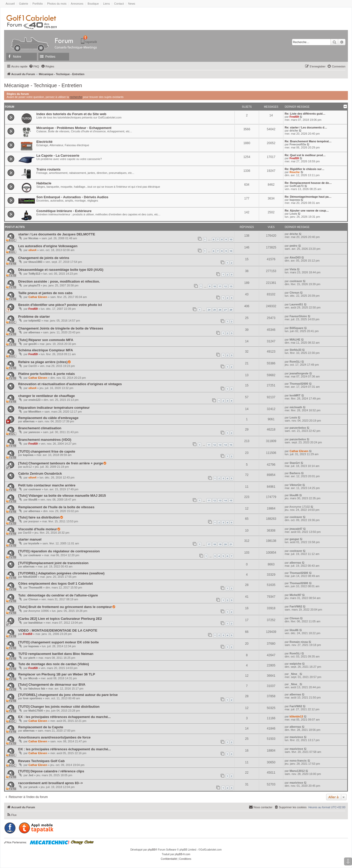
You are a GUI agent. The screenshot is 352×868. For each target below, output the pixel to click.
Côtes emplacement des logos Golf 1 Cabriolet (56, 583)
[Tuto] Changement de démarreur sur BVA (52, 685)
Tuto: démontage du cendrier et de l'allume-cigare (58, 595)
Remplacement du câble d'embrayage (48, 418)
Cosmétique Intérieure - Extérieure (64, 211)
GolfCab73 (297, 186)
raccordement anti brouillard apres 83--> (50, 783)
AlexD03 (295, 257)
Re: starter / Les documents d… (306, 127)
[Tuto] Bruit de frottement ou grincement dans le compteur (65, 607)
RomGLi (295, 362)
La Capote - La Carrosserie (58, 156)
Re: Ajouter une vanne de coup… (307, 211)
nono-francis (298, 761)
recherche (76, 97)
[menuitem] (34, 66)
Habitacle (44, 183)
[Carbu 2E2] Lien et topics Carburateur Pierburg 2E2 (60, 619)
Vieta (293, 269)
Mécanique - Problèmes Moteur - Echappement (74, 128)
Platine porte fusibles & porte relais (46, 374)
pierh (32, 658)
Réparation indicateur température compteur (54, 408)
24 (209, 310)
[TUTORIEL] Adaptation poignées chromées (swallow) (61, 573)
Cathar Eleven (38, 297)
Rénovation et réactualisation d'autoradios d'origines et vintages (70, 384)
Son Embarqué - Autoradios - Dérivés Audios (72, 197)
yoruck (33, 787)
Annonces (77, 4)
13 (231, 286)
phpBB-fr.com (183, 854)
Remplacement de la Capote (41, 727)
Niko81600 (30, 577)
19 (220, 544)
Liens (106, 4)
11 (220, 286)
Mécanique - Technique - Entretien (43, 85)
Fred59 (294, 117)
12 (225, 286)
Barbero (295, 473)
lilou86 (33, 500)
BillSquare (296, 328)
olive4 (32, 250)
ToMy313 (34, 274)
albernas (34, 332)
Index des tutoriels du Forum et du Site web (71, 114)
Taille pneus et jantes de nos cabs (45, 293)
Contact (119, 4)
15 (231, 445)
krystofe (34, 543)
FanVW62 (296, 606)
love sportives (33, 698)
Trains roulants (49, 169)
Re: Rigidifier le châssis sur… (305, 169)
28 (231, 310)
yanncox (34, 432)
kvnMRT (295, 395)
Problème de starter (34, 317)
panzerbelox (298, 428)
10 (231, 239)
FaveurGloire (298, 316)
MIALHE (295, 340)
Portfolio (38, 4)
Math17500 (36, 711)
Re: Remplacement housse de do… (308, 183)
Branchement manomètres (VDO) (45, 440)
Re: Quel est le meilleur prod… (305, 155)
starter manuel (30, 539)
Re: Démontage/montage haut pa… (308, 197)
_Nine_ (294, 674)
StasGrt (295, 463)
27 (225, 310)
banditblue (36, 623)
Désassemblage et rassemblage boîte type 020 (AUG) (61, 270)
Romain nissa (299, 642)
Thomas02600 (299, 384)
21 (231, 544)
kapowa (295, 200)
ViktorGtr (296, 485)
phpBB (152, 850)
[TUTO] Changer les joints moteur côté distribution (59, 707)
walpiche (295, 664)
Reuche (295, 172)
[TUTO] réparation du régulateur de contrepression (59, 551)
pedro (294, 246)
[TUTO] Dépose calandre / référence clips (51, 771)
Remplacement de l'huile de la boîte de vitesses (56, 507)
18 (215, 544)
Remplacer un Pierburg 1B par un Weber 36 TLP (57, 674)
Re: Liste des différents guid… (305, 114)
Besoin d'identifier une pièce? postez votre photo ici (60, 305)
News (132, 4)
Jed (31, 775)
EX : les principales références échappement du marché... (64, 717)
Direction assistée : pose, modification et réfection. (59, 281)
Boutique (93, 4)
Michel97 (295, 595)
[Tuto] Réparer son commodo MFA (46, 340)
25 (215, 310)
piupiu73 (34, 285)
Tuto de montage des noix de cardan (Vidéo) (54, 664)
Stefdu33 (295, 350)
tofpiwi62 (35, 321)
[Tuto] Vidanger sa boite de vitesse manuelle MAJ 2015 (62, 496)
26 (220, 310)
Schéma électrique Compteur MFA (46, 350)
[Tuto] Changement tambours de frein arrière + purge (61, 463)
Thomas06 (35, 587)
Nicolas (33, 238)
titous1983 (35, 262)
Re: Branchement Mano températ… (308, 141)
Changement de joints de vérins (44, 258)
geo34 (33, 344)
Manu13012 (297, 771)
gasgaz (294, 539)
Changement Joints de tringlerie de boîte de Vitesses (61, 328)
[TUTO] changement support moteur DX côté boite (58, 642)
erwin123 (34, 400)
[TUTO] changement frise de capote (47, 451)
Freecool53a (298, 144)
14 (225, 445)
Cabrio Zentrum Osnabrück (40, 473)
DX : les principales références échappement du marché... (65, 749)
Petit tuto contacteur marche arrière (47, 485)
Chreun (295, 293)
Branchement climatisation (40, 428)
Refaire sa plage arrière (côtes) (43, 362)
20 (225, 544)
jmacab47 (296, 529)
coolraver (296, 281)
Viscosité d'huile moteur (38, 529)
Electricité (44, 142)
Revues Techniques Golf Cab (41, 761)
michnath (296, 407)
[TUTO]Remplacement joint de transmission (53, 563)
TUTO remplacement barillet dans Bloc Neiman (56, 654)
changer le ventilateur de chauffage (46, 396)
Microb (33, 678)
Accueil (10, 4)
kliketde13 (296, 716)
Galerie (23, 4)
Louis (293, 214)
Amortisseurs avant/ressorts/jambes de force (54, 737)
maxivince (296, 737)
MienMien (35, 412)
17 (209, 544)
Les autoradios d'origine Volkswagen (48, 246)
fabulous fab (37, 689)
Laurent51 (296, 304)
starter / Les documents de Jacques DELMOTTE (57, 234)
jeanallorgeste (299, 373)
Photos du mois (57, 4)
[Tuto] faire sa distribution (39, 517)
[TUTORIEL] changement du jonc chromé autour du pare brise (68, 695)
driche (294, 131)
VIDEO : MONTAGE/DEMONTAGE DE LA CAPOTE (58, 630)
